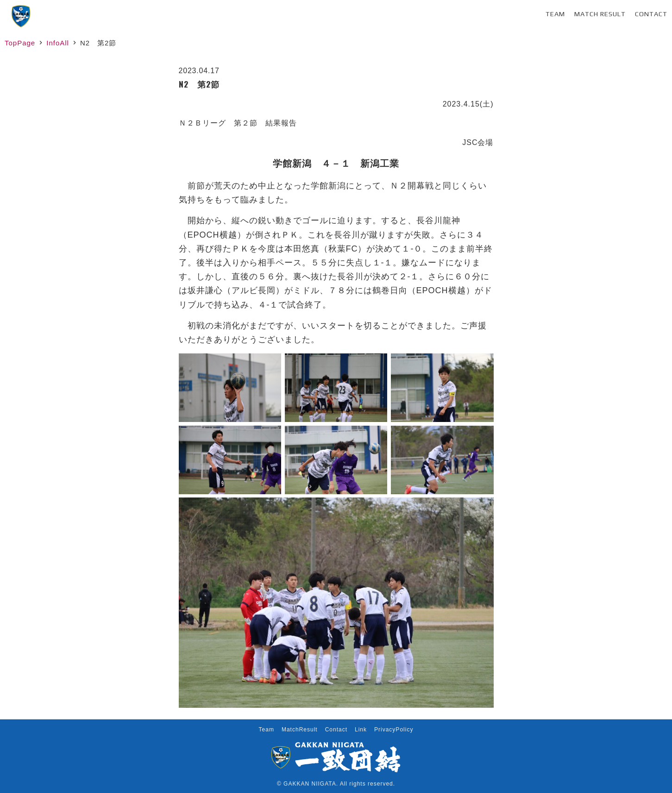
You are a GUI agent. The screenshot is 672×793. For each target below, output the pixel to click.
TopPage (20, 43)
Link (361, 730)
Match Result (600, 14)
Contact (651, 14)
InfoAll (58, 43)
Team (555, 14)
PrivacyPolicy (394, 730)
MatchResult (300, 730)
